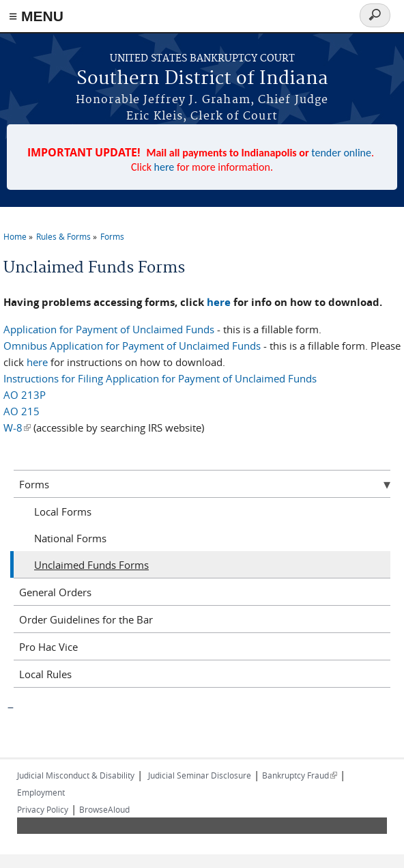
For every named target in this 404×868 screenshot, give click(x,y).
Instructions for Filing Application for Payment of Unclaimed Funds (160, 378)
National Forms (70, 538)
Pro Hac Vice (48, 647)
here (164, 167)
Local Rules (45, 674)
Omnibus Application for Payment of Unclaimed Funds (132, 346)
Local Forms (63, 512)
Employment (41, 792)
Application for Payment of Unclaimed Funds (109, 329)
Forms (112, 236)
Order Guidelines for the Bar (86, 619)
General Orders (55, 592)
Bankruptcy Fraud (300, 775)
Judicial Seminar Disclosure (200, 775)
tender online (341, 153)
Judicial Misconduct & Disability (76, 775)
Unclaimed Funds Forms (91, 565)
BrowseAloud (104, 809)
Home (15, 236)
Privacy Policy (43, 809)
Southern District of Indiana (202, 79)
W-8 (17, 428)
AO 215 (21, 411)
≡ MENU (36, 16)
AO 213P (25, 395)
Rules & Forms (63, 236)
